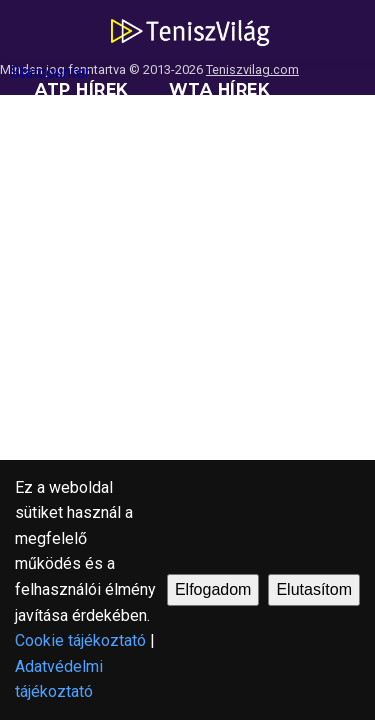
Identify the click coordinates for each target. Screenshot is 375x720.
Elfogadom (213, 589)
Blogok (291, 209)
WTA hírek (220, 89)
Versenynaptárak (123, 209)
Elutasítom (314, 589)
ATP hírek (82, 89)
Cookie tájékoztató (80, 640)
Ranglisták (92, 149)
